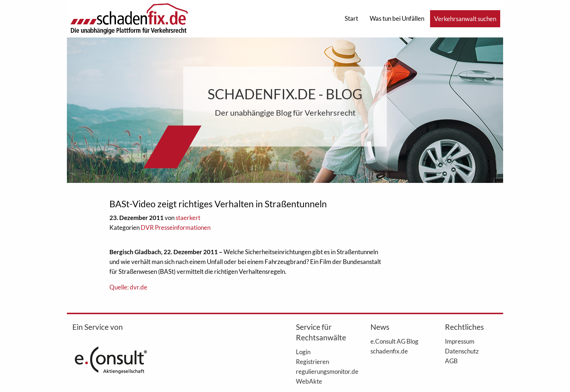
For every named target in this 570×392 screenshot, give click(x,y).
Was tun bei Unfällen (397, 18)
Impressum (460, 341)
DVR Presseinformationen (176, 227)
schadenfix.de (389, 351)
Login (303, 352)
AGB (451, 361)
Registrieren (312, 361)
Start (351, 18)
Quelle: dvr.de (128, 287)
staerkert (188, 218)
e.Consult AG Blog (394, 341)
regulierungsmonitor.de (322, 371)
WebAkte (309, 381)
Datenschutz (462, 351)
